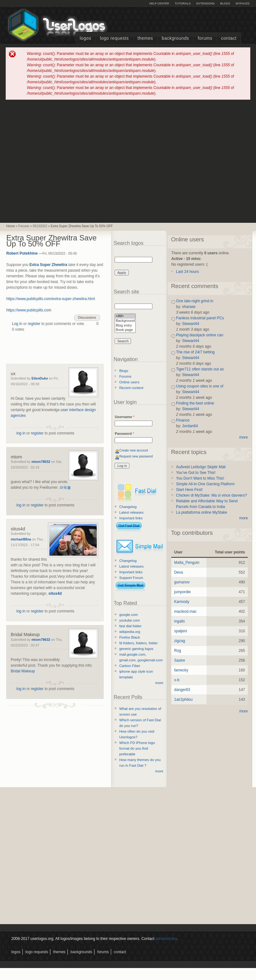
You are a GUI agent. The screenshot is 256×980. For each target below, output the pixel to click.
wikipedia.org (130, 632)
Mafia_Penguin (187, 563)
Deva (179, 572)
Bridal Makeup (25, 635)
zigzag (180, 641)
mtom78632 (41, 462)
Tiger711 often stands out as (200, 369)
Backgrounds (176, 38)
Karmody (182, 602)
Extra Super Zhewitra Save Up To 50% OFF (82, 226)
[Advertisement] (59, 161)
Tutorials (183, 3)
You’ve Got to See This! (196, 473)
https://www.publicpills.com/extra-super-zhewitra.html (51, 299)
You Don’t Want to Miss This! (200, 478)
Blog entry (125, 326)
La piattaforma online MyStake (202, 512)
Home (11, 226)
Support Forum (131, 578)
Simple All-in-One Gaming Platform (205, 484)
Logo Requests (114, 38)
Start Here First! (189, 490)
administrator (166, 939)
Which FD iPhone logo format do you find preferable (137, 748)
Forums (205, 38)
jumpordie (182, 592)
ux (13, 374)
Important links (131, 518)
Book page (125, 330)
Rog (178, 651)
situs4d (18, 529)
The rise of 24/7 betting (195, 352)
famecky (181, 670)
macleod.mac (185, 611)
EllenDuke (40, 378)
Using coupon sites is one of (200, 386)
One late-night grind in (195, 301)
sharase (189, 307)
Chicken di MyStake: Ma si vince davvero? (211, 495)
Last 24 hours (188, 272)
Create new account (134, 450)
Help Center (159, 3)
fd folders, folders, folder (139, 643)
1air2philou (183, 700)
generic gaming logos (136, 649)
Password (124, 434)
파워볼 (65, 487)
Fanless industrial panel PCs (200, 318)
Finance (183, 420)
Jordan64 (190, 426)
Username (125, 417)
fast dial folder (131, 626)
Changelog (128, 507)
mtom (16, 457)
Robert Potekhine (22, 253)
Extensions (205, 3)
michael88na (21, 539)
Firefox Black (130, 637)
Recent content (131, 388)
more (159, 683)
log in (21, 433)
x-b (177, 680)
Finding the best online (195, 403)
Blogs (225, 3)
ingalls (179, 621)
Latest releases (131, 512)
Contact (229, 38)
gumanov (182, 582)
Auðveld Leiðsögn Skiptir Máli (201, 467)
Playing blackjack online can (200, 335)
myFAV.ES (242, 3)
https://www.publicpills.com (29, 310)
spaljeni (181, 631)
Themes (145, 38)
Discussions (87, 317)
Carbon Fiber (130, 666)
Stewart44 (191, 324)
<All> (125, 316)
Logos (85, 38)
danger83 (182, 690)
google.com (129, 615)
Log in (17, 324)
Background (125, 321)
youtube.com (130, 620)
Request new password (136, 456)
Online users (129, 382)
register (34, 324)
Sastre (180, 660)
